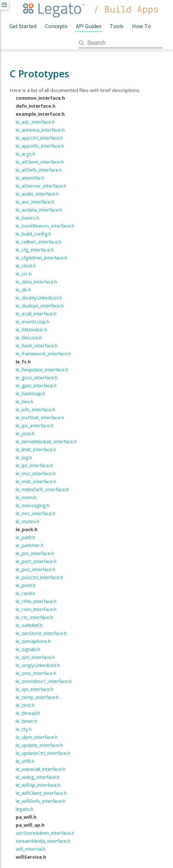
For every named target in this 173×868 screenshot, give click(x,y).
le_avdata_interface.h (39, 210)
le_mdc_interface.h (36, 481)
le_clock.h (26, 266)
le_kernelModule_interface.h (46, 441)
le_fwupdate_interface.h (42, 369)
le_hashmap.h (30, 393)
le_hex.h (24, 401)
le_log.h (24, 457)
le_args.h (25, 154)
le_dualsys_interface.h (40, 306)
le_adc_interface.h (35, 122)
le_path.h (25, 537)
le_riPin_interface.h (36, 601)
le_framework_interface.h (43, 353)
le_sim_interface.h (35, 657)
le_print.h (26, 585)
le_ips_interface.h (35, 425)
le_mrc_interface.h (35, 513)
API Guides (89, 26)
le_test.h (25, 705)
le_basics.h (27, 218)
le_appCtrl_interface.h (39, 138)
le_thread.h (28, 713)
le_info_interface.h (35, 409)
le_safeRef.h (29, 625)
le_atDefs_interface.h (39, 170)
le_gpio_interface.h (36, 385)
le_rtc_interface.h (34, 617)
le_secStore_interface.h (41, 633)
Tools (117, 26)
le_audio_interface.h (37, 194)
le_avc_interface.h (35, 202)
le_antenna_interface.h (40, 130)
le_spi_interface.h (35, 689)
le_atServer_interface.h (41, 186)
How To (142, 26)
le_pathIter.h (30, 545)
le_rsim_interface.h (36, 609)
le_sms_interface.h (36, 673)
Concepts (56, 26)
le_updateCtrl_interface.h (43, 753)
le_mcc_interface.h (36, 473)
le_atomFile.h (30, 178)
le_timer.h (26, 721)
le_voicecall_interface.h (40, 769)
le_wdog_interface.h (38, 777)
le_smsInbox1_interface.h (44, 681)
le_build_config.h (33, 234)
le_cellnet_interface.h (39, 242)
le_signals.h (28, 649)
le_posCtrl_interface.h (39, 577)
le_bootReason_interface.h (45, 226)
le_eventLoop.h (32, 322)
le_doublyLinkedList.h (39, 298)
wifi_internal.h (31, 849)
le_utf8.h (25, 761)
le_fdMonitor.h (31, 329)
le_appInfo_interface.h (40, 146)
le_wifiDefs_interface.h (40, 801)
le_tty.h (24, 729)
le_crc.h (24, 274)
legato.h (24, 809)
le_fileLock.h (29, 337)
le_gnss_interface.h (37, 377)
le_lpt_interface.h (34, 465)
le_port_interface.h (36, 561)
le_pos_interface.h (35, 569)
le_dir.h (23, 290)
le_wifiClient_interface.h (41, 793)
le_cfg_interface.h (35, 250)
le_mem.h (26, 497)
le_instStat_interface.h (40, 417)
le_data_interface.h (36, 282)
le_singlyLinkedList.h (38, 665)
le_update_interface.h (39, 745)
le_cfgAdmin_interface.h (41, 258)
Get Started (23, 26)
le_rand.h (25, 593)
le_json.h (25, 433)
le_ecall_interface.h (36, 314)
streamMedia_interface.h (43, 841)
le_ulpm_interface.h (37, 737)
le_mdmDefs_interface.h (42, 489)
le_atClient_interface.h (40, 162)
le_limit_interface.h (36, 449)
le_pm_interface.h (35, 553)
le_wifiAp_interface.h (38, 785)
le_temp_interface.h (37, 697)
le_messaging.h (32, 505)
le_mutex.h (28, 521)
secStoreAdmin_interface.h (45, 833)
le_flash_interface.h (37, 345)
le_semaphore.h (33, 641)
